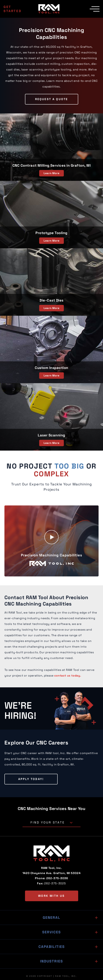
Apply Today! (31, 779)
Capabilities (52, 947)
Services (51, 932)
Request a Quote (52, 99)
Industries (51, 961)
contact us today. (68, 676)
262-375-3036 (57, 878)
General (51, 918)
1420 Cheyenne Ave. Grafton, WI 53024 (52, 873)
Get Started (12, 9)
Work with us (51, 896)
